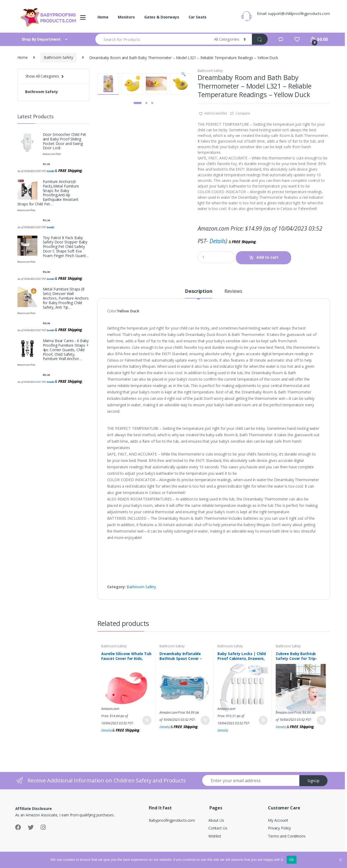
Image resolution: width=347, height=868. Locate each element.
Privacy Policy (279, 828)
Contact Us (218, 828)
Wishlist (215, 836)
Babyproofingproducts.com (172, 820)
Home (103, 17)
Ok (292, 860)
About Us (216, 820)
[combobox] (152, 39)
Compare (243, 113)
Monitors (126, 17)
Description (198, 291)
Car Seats (198, 17)
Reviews (233, 291)
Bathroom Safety (59, 57)
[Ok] (340, 860)
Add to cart (267, 257)
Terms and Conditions (287, 836)
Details (218, 241)
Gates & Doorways (162, 17)
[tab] (198, 293)
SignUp (313, 781)
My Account (278, 820)
